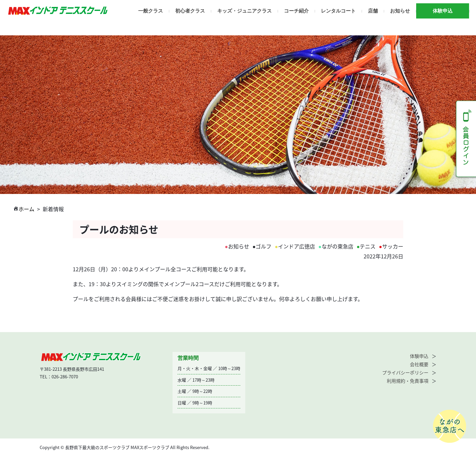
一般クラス (151, 11)
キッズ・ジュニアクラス (244, 11)
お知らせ (400, 11)
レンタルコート (338, 11)
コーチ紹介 (296, 11)
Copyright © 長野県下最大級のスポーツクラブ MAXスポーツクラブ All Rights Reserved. (125, 447)
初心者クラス (190, 11)
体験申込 (443, 11)
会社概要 (419, 364)
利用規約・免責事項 (408, 381)
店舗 (373, 11)
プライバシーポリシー (405, 372)
